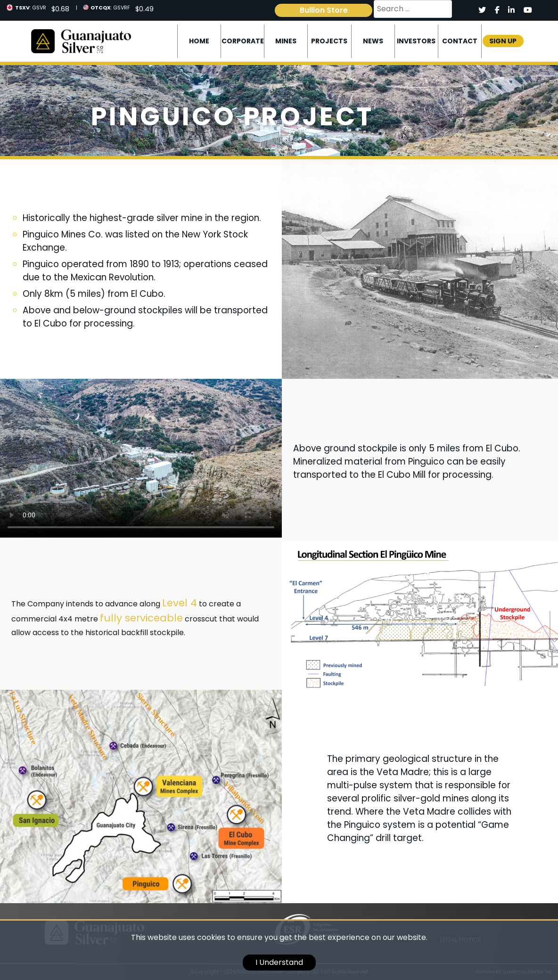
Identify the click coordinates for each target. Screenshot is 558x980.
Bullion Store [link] (324, 10)
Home (199, 41)
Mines (286, 41)
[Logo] (81, 41)
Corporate (243, 41)
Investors (416, 41)
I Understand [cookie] (279, 962)
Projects (329, 41)
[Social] (482, 10)
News (373, 41)
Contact (460, 41)
